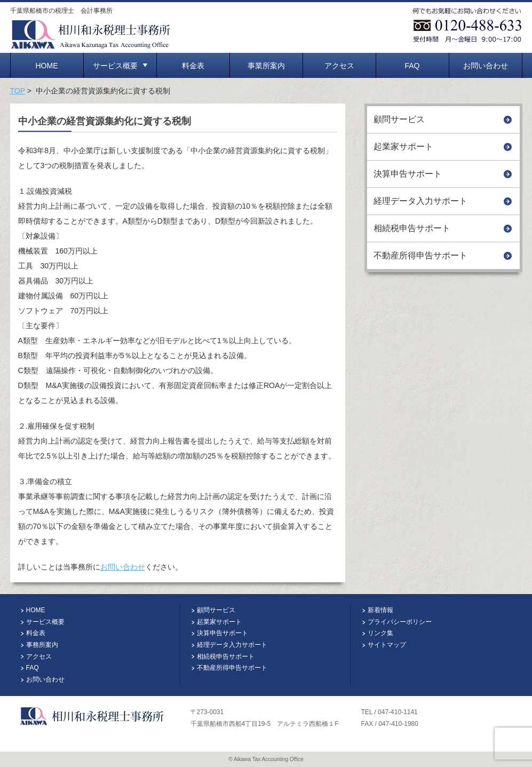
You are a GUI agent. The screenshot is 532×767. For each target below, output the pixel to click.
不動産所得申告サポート (420, 255)
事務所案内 (42, 645)
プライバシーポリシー (400, 622)
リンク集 (380, 633)
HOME (47, 66)
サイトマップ (387, 645)
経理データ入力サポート (420, 201)
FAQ (412, 66)
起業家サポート (403, 147)
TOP (18, 91)
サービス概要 (120, 66)
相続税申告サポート (412, 228)
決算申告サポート (408, 174)
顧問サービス (399, 119)
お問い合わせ (486, 66)
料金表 (193, 66)
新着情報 (380, 610)
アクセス (339, 66)
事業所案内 (266, 66)
